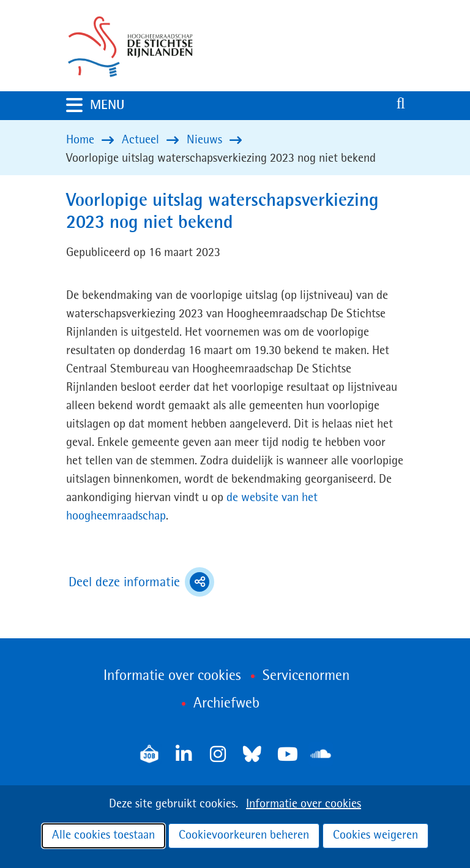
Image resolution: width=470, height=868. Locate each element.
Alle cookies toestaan (103, 836)
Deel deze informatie (141, 582)
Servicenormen (306, 676)
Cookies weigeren (375, 836)
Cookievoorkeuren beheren (244, 836)
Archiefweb (226, 704)
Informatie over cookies (304, 804)
